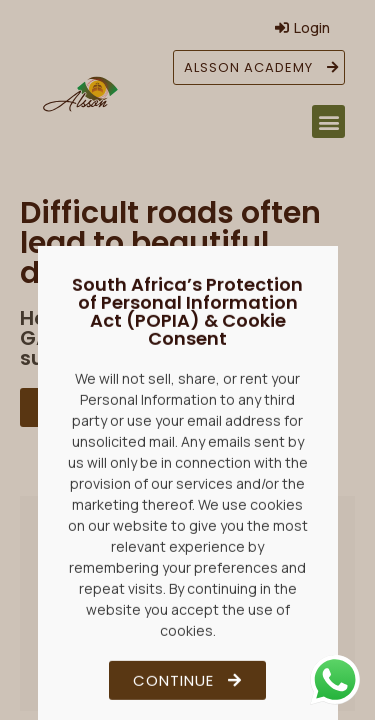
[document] (187, 360)
